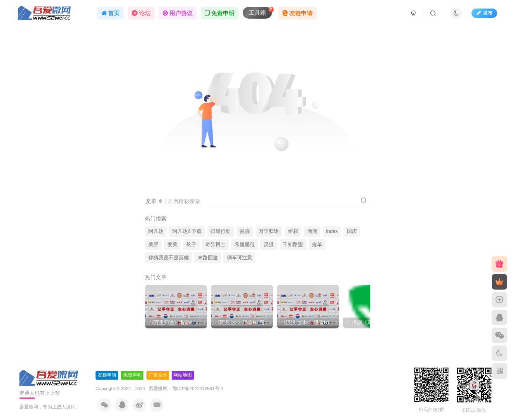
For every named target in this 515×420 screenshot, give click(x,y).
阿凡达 (156, 231)
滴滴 (312, 231)
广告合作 (158, 375)
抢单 (317, 245)
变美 (172, 245)
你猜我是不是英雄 (169, 258)
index (332, 231)
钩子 (191, 245)
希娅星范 (245, 245)
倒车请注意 (239, 258)
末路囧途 (208, 258)
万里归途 (269, 231)
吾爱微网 (158, 388)
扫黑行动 (221, 231)
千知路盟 (293, 245)
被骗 (245, 231)
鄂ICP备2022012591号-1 (197, 388)
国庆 (352, 231)
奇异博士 (216, 245)
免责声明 (132, 375)
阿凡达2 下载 (187, 231)
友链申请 (107, 375)
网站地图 (183, 375)
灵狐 (269, 245)
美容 (153, 245)
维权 (293, 231)
